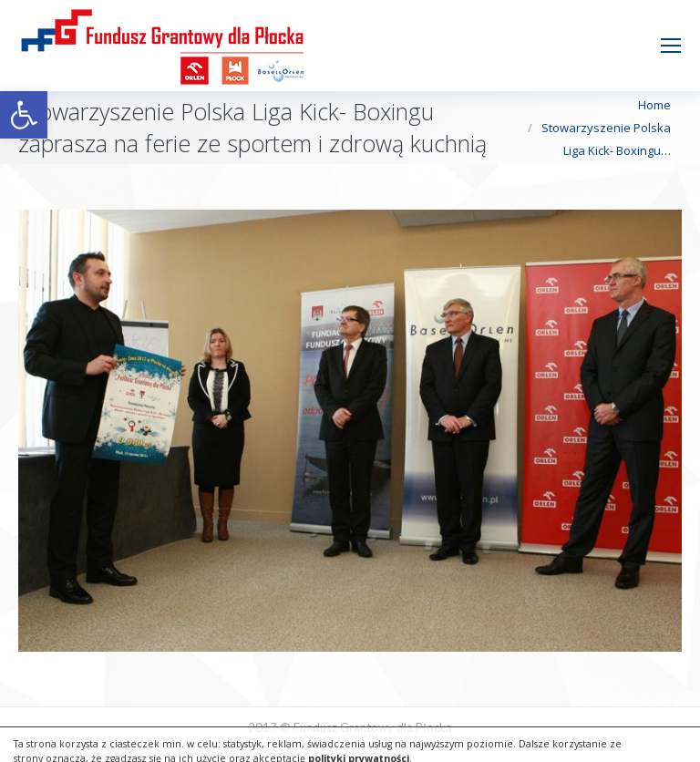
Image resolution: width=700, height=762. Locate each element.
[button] (24, 115)
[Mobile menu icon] (671, 46)
